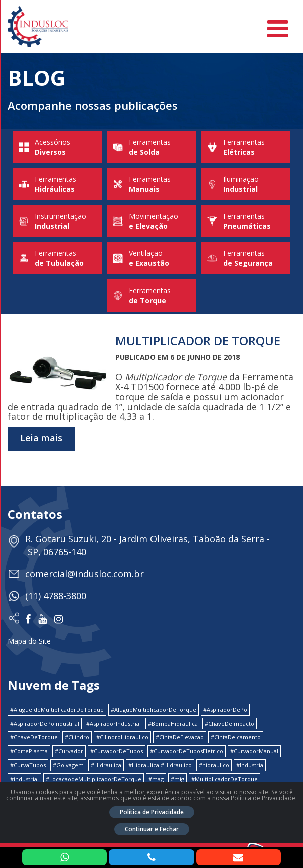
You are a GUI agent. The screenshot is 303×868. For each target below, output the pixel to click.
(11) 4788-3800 (56, 596)
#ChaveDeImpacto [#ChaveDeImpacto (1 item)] (230, 724)
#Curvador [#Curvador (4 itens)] (69, 751)
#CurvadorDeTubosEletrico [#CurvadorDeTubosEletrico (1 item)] (187, 751)
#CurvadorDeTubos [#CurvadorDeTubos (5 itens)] (117, 751)
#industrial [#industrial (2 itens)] (24, 779)
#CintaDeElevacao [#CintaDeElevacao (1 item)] (180, 737)
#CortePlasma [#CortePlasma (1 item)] (29, 751)
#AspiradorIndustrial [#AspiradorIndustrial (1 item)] (114, 724)
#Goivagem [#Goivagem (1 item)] (68, 765)
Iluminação (246, 184)
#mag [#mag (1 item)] (156, 779)
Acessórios (57, 147)
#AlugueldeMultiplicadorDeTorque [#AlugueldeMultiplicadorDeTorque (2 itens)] (57, 709)
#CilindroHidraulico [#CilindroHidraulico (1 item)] (122, 737)
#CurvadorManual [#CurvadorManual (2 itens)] (254, 751)
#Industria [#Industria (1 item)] (250, 765)
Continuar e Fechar (152, 829)
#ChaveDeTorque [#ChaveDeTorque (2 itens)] (34, 737)
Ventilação (151, 258)
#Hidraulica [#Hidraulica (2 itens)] (106, 765)
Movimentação (151, 221)
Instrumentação (57, 221)
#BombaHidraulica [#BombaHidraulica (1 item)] (173, 724)
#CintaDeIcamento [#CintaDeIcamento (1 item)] (236, 737)
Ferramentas (151, 147)
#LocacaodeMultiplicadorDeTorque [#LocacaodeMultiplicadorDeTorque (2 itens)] (94, 779)
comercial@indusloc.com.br (85, 574)
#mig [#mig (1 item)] (177, 779)
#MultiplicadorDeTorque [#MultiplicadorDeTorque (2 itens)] (224, 779)
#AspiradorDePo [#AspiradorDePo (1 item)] (225, 709)
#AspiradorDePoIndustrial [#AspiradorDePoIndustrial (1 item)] (45, 724)
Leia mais (41, 438)
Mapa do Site (29, 641)
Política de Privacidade (152, 812)
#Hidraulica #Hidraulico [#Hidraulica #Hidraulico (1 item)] (160, 765)
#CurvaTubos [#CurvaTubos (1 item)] (28, 765)
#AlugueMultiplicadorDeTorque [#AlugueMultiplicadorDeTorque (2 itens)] (154, 709)
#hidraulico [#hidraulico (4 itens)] (214, 765)
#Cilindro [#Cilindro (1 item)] (77, 737)
